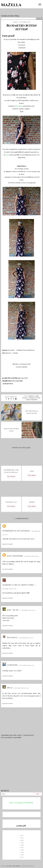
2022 (22, 835)
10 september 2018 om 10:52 (28, 610)
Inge (10, 688)
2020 (22, 840)
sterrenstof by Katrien (16, 531)
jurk (37, 396)
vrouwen (34, 400)
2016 (22, 850)
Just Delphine (15, 556)
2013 (22, 857)
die (17, 106)
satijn (28, 400)
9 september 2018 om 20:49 (31, 556)
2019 (22, 843)
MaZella (11, 5)
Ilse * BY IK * (13, 610)
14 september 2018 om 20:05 (26, 665)
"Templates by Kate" (28, 866)
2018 (22, 845)
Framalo (32, 396)
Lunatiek (12, 665)
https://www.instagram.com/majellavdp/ (22, 803)
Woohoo (12, 638)
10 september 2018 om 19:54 (26, 638)
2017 (22, 847)
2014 (22, 855)
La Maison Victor (34, 398)
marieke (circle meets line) (18, 585)
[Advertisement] (21, 765)
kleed (25, 398)
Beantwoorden (8, 544)
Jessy (8, 155)
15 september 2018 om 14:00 (21, 688)
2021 (22, 838)
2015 (22, 852)
